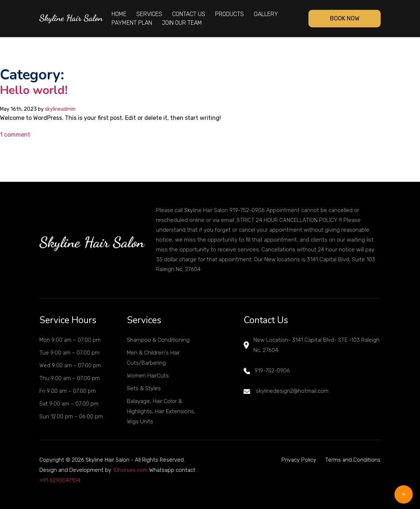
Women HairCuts (148, 376)
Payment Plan (132, 23)
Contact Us (189, 14)
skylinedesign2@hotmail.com (286, 391)
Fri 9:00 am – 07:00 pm (68, 391)
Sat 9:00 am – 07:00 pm (69, 404)
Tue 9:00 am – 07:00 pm (69, 353)
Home (119, 14)
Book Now (345, 18)
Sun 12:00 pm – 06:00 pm (71, 416)
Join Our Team (182, 23)
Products (230, 14)
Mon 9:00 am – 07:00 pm (70, 340)
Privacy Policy (299, 460)
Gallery (266, 14)
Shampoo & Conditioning (158, 340)
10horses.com (130, 470)
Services (149, 14)
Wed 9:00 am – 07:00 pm (70, 365)
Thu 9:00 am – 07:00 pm (70, 378)
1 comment (15, 135)
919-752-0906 (267, 371)
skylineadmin (60, 109)
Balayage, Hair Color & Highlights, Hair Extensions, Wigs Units (161, 411)
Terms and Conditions (353, 460)
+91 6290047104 (60, 480)
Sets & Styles (144, 388)
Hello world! (34, 90)
